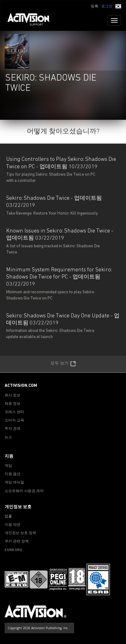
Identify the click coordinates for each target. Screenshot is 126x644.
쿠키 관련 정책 (17, 542)
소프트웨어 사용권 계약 (24, 491)
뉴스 (8, 437)
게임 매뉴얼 (14, 483)
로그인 (107, 6)
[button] (118, 6)
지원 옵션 (13, 474)
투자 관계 (13, 429)
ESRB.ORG (13, 550)
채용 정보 (13, 404)
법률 (8, 516)
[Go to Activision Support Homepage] (32, 20)
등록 (94, 6)
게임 (8, 466)
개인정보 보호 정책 (20, 533)
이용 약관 (13, 525)
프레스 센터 (14, 412)
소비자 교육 (14, 420)
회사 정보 (13, 395)
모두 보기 (63, 364)
